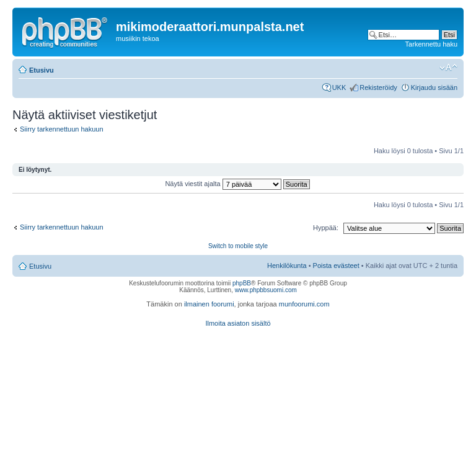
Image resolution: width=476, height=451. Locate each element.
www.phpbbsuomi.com (266, 290)
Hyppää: (326, 228)
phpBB (242, 283)
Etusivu (42, 70)
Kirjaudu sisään (434, 87)
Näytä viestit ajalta (237, 184)
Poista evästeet (336, 266)
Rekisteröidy (378, 87)
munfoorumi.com (304, 304)
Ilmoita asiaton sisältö (238, 323)
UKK (339, 87)
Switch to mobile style (238, 246)
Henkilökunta (287, 266)
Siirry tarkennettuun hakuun (62, 129)
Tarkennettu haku (431, 44)
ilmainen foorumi (209, 304)
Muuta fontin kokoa (448, 68)
